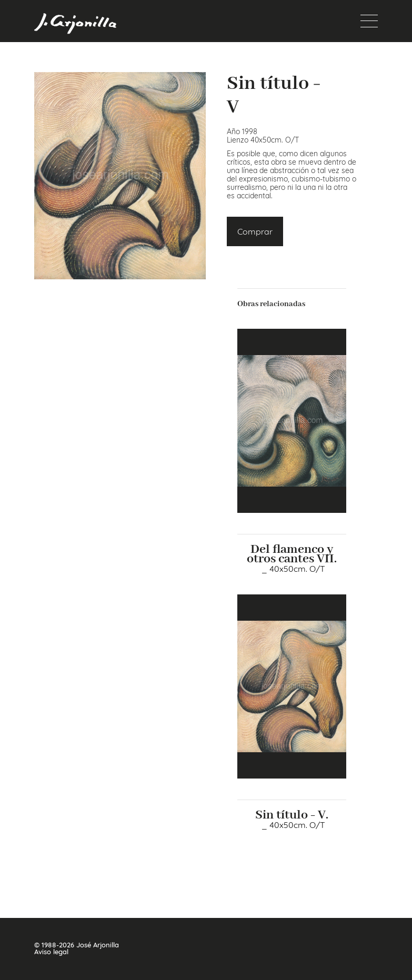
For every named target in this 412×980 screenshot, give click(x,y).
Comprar (255, 231)
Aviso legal (51, 952)
